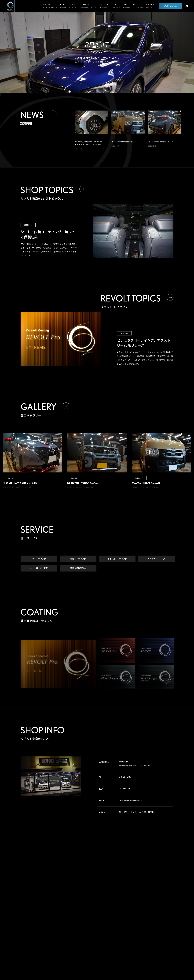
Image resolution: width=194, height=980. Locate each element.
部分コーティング (78, 559)
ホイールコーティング (117, 559)
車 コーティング (39, 559)
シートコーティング (39, 568)
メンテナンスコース (156, 559)
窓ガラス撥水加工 (78, 568)
